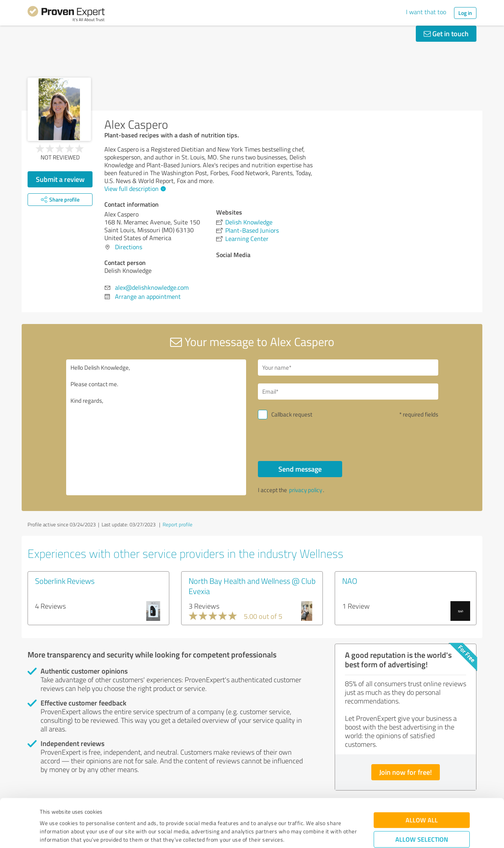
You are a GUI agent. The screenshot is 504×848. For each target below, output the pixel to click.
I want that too (426, 12)
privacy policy (306, 490)
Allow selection (422, 794)
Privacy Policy (79, 811)
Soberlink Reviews (65, 581)
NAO (350, 581)
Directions (129, 247)
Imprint (49, 811)
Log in (465, 13)
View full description (134, 189)
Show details (301, 833)
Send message (300, 469)
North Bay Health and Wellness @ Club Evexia (252, 586)
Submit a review (60, 179)
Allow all (422, 775)
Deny (422, 819)
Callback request (292, 414)
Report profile (178, 524)
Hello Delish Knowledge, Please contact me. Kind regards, (156, 427)
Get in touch (446, 33)
